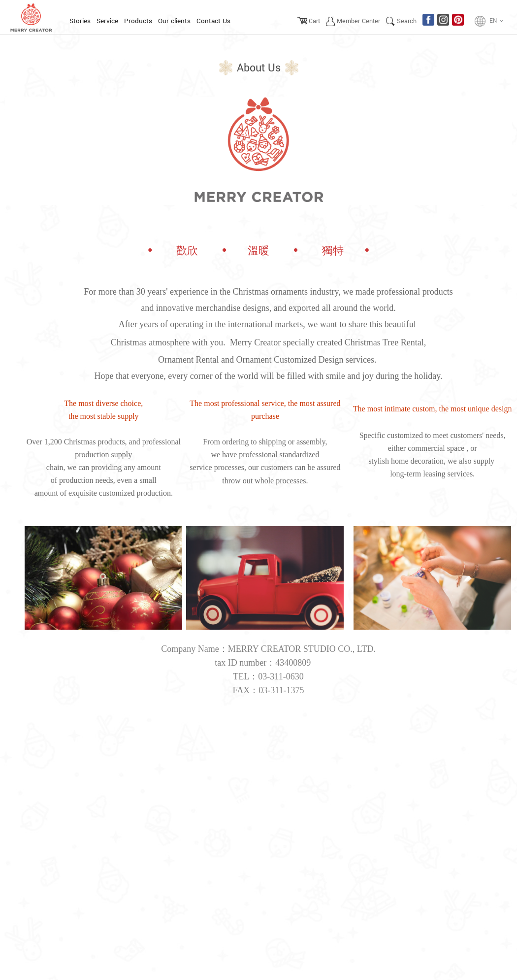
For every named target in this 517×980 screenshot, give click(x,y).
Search (407, 21)
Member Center (358, 21)
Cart (314, 21)
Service (107, 21)
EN (497, 21)
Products (138, 21)
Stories (80, 21)
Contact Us (213, 21)
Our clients (174, 21)
